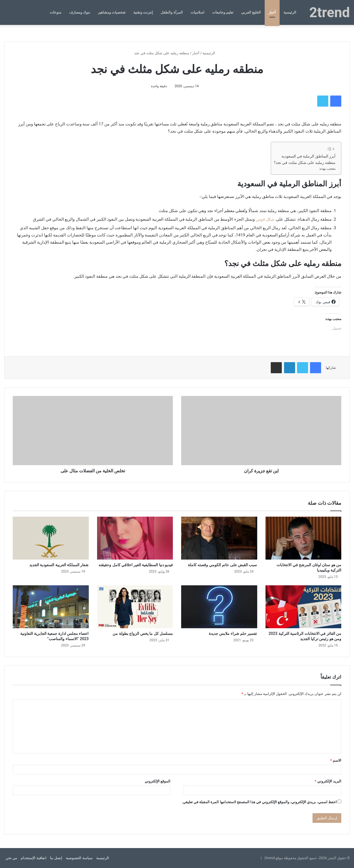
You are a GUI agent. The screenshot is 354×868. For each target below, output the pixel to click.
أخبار (272, 12)
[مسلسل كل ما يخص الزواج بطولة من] (135, 607)
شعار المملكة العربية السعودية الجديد (59, 565)
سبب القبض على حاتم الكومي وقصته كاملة (222, 565)
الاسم (336, 760)
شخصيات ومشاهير (112, 12)
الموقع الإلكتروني (158, 781)
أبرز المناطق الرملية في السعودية (309, 156)
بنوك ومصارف (80, 12)
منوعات (56, 12)
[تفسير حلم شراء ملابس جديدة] (219, 607)
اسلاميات (197, 12)
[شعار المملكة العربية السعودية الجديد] (51, 538)
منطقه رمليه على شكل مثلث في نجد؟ (305, 163)
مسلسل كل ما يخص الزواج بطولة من (143, 633)
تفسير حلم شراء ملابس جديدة (233, 633)
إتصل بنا (56, 858)
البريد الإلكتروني (328, 781)
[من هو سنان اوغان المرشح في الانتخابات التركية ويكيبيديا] (304, 538)
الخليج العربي (251, 12)
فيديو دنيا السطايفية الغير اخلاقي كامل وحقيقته (136, 565)
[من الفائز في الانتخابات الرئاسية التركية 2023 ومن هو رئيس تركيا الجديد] (304, 607)
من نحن (11, 858)
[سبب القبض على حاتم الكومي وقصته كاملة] (219, 538)
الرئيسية (290, 12)
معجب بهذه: (327, 169)
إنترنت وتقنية (143, 12)
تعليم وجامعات (223, 12)
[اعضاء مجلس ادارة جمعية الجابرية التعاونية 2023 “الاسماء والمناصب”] (51, 607)
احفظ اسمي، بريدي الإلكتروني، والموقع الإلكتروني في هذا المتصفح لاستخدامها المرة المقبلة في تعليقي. (259, 802)
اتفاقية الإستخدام (33, 858)
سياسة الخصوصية (79, 858)
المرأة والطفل (172, 12)
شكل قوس (265, 219)
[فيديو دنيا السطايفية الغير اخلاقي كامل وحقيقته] (135, 538)
